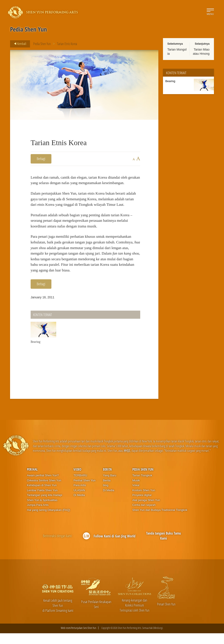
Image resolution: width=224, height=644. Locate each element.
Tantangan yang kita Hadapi (45, 506)
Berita (107, 480)
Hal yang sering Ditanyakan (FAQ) (48, 521)
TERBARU (80, 486)
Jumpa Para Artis (38, 516)
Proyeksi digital (142, 506)
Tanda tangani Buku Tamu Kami (164, 546)
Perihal (32, 480)
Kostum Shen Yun (144, 501)
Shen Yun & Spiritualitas (42, 511)
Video (77, 480)
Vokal (136, 496)
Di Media (79, 506)
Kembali (19, 44)
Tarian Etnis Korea (67, 44)
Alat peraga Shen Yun (146, 511)
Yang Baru (110, 486)
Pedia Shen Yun (42, 44)
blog (106, 496)
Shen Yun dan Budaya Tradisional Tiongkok (160, 521)
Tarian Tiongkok (142, 486)
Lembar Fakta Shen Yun (42, 501)
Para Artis (80, 496)
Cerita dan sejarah (144, 516)
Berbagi (41, 159)
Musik (136, 491)
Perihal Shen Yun (84, 491)
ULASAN (79, 501)
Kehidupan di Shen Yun (42, 496)
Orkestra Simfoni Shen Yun (44, 491)
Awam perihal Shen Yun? (43, 486)
